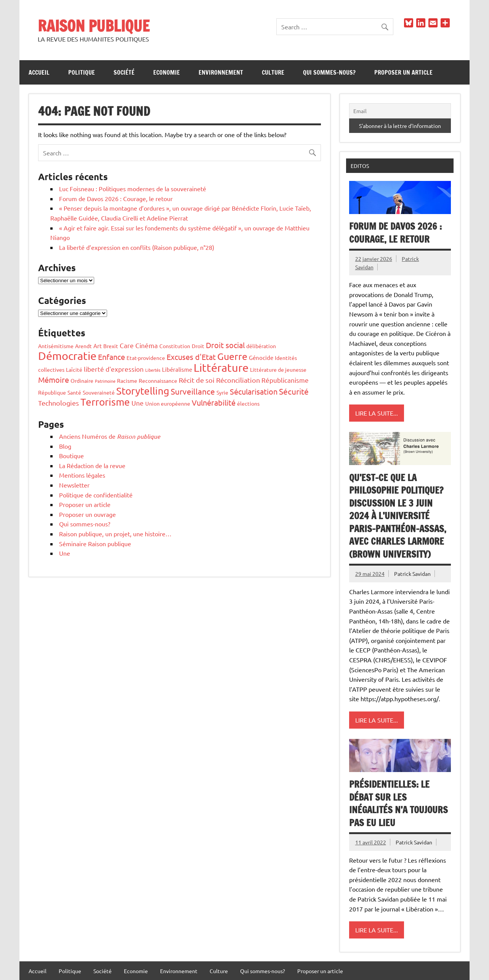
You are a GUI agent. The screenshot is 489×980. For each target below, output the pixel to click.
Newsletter (74, 485)
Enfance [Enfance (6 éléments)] (111, 357)
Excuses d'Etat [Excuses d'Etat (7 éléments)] (191, 357)
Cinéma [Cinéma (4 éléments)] (147, 345)
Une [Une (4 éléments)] (138, 403)
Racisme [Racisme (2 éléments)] (127, 380)
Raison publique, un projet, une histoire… (115, 534)
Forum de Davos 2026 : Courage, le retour (116, 198)
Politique (82, 72)
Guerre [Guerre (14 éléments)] (232, 356)
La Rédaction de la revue (92, 465)
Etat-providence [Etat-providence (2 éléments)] (146, 358)
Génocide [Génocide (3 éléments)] (261, 357)
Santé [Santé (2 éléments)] (74, 392)
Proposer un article (403, 72)
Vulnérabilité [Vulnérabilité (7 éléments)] (214, 402)
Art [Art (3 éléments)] (98, 346)
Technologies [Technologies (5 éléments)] (59, 403)
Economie (167, 72)
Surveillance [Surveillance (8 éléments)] (193, 391)
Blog (65, 446)
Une (65, 553)
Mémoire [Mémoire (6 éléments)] (54, 380)
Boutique (71, 456)
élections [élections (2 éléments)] (248, 403)
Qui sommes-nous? (329, 72)
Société (124, 72)
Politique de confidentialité (96, 495)
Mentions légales (82, 475)
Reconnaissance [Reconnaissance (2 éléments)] (158, 380)
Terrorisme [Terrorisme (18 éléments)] (105, 402)
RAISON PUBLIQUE (94, 26)
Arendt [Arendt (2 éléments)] (83, 346)
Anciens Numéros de (110, 436)
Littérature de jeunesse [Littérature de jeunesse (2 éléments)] (278, 369)
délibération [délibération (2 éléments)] (261, 346)
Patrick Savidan (412, 574)
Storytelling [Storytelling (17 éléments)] (143, 391)
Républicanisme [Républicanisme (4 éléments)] (285, 380)
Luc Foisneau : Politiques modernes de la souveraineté (133, 189)
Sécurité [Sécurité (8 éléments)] (294, 391)
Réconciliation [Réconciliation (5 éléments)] (238, 380)
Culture (273, 72)
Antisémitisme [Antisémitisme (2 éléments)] (56, 346)
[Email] (400, 111)
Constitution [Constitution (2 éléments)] (175, 346)
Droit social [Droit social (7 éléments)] (225, 345)
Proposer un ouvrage (87, 514)
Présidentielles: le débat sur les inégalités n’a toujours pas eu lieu (398, 803)
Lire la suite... (377, 413)
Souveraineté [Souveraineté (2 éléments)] (99, 392)
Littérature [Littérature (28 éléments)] (221, 368)
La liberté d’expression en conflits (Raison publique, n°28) (137, 247)
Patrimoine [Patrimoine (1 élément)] (105, 381)
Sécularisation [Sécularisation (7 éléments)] (254, 391)
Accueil (39, 72)
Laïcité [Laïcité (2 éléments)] (74, 369)
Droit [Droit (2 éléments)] (198, 346)
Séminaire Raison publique (95, 544)
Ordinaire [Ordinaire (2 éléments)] (82, 380)
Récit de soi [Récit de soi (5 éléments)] (197, 380)
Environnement (221, 72)
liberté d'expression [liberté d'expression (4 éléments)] (114, 369)
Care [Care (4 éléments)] (127, 345)
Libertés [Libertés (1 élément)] (153, 370)
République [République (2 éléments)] (52, 392)
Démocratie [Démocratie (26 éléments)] (67, 356)
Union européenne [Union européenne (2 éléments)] (168, 403)
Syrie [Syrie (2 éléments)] (222, 392)
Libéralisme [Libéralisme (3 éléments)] (177, 369)
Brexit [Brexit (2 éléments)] (111, 346)
